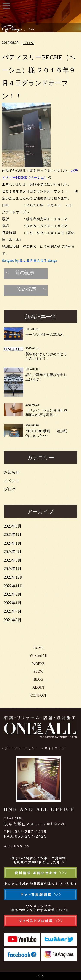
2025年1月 (13, 535)
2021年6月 (13, 620)
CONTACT (38, 695)
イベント (12, 481)
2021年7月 (13, 611)
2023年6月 (13, 552)
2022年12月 (14, 577)
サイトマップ (55, 748)
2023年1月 (13, 569)
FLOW (38, 671)
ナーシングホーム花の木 (44, 335)
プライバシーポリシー (21, 748)
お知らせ (12, 472)
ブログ (29, 43)
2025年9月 (13, 526)
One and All (38, 656)
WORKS (38, 664)
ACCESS (13, 846)
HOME (39, 648)
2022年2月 (13, 594)
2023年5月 (13, 560)
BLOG (38, 679)
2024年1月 (13, 543)
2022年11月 (13, 586)
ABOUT (39, 687)
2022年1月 (13, 603)
